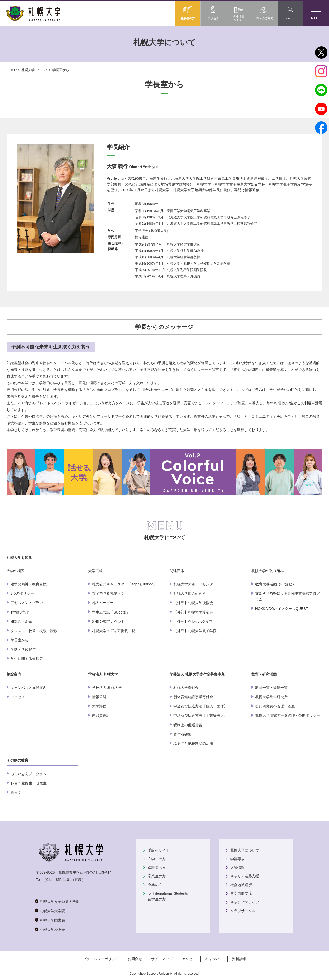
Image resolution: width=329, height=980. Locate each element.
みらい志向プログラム (29, 774)
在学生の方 (157, 859)
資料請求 (239, 959)
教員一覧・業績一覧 (271, 688)
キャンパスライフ (245, 902)
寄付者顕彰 (182, 734)
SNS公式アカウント (108, 622)
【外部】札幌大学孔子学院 (195, 631)
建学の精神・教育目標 (29, 584)
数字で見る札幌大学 (108, 593)
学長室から (20, 640)
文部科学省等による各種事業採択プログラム (288, 596)
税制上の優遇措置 (188, 725)
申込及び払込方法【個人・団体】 (200, 706)
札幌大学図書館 (52, 920)
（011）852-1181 (57, 880)
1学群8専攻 (20, 612)
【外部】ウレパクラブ (193, 622)
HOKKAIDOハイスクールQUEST (282, 609)
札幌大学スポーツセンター (195, 584)
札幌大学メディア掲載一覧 (114, 631)
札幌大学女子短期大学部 (60, 902)
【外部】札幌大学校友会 (193, 612)
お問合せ (135, 959)
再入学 (16, 792)
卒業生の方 (157, 876)
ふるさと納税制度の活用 (193, 743)
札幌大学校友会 (52, 930)
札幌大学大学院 (52, 911)
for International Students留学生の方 (168, 896)
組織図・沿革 (21, 622)
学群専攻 (237, 859)
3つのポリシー (22, 593)
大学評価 (99, 706)
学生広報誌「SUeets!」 (111, 612)
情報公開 (99, 697)
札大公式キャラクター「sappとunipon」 (125, 584)
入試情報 (237, 868)
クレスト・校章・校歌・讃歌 (34, 631)
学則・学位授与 (23, 649)
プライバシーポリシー (101, 959)
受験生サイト (159, 850)
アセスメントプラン (27, 603)
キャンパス (214, 959)
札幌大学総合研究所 (190, 593)
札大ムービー (103, 603)
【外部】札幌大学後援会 (193, 603)
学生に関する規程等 (27, 659)
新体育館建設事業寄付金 (193, 697)
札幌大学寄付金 (186, 688)
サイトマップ (162, 959)
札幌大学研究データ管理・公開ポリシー (288, 715)
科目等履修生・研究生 (29, 783)
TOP (14, 70)
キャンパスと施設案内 (29, 688)
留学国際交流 (241, 893)
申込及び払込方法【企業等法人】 (200, 715)
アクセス (18, 697)
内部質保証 (101, 715)
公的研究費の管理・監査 (275, 706)
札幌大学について (35, 70)
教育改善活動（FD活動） (276, 584)
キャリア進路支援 (245, 876)
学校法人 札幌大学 (107, 688)
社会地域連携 (241, 885)
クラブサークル (243, 911)
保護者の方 (157, 868)
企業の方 (155, 885)
